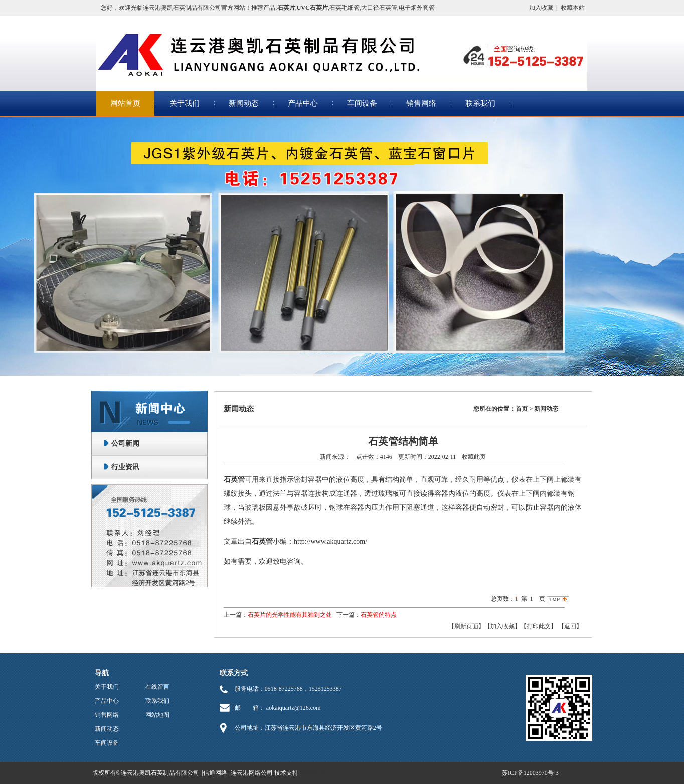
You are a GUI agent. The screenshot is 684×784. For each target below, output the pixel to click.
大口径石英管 (379, 8)
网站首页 (125, 103)
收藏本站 (573, 8)
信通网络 (215, 773)
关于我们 (185, 103)
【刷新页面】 (466, 626)
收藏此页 (474, 457)
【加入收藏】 (502, 626)
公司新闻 (125, 443)
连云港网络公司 (252, 773)
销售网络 (421, 103)
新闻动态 (244, 103)
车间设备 (362, 103)
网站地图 (157, 715)
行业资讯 (125, 467)
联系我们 (480, 103)
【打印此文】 (539, 626)
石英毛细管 (345, 8)
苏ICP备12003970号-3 (530, 773)
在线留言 (157, 687)
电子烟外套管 (417, 8)
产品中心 (303, 103)
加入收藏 (541, 8)
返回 (570, 626)
